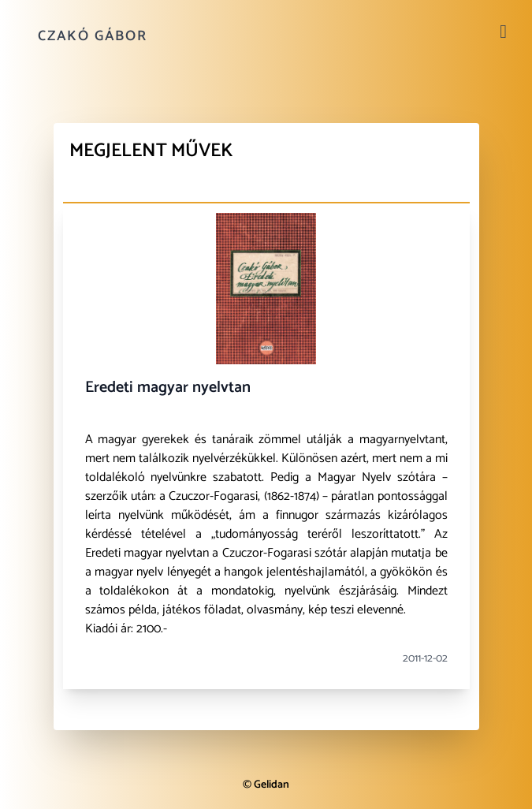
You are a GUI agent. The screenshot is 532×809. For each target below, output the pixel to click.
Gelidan (272, 785)
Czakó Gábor (93, 36)
